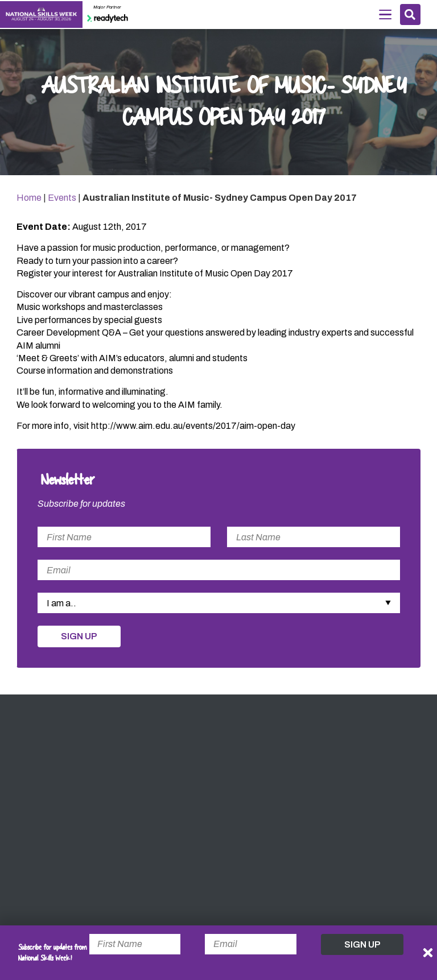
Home (29, 198)
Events (62, 198)
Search (410, 15)
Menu (385, 14)
